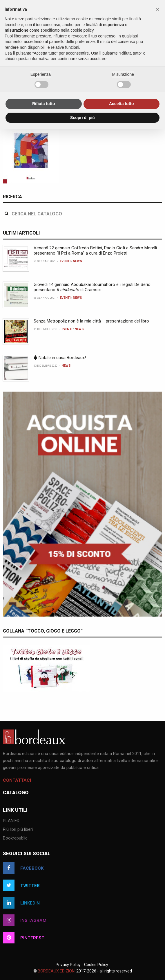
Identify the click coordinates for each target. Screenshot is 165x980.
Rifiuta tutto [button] (44, 104)
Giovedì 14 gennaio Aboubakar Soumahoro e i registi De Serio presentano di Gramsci (92, 287)
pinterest (24, 938)
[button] (157, 9)
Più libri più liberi (18, 830)
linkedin (21, 903)
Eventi (65, 261)
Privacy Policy (68, 965)
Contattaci (17, 780)
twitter (21, 885)
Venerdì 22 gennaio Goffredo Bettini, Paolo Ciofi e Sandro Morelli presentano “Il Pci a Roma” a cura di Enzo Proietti (95, 251)
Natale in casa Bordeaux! (60, 358)
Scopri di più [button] (82, 118)
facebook (23, 868)
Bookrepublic (15, 838)
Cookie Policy (96, 965)
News (77, 261)
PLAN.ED (11, 821)
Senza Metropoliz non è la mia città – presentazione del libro (91, 321)
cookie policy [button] (82, 30)
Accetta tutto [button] (122, 104)
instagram (25, 920)
